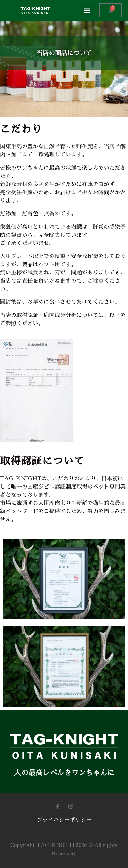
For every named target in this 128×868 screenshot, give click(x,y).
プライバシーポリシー (64, 820)
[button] (87, 10)
